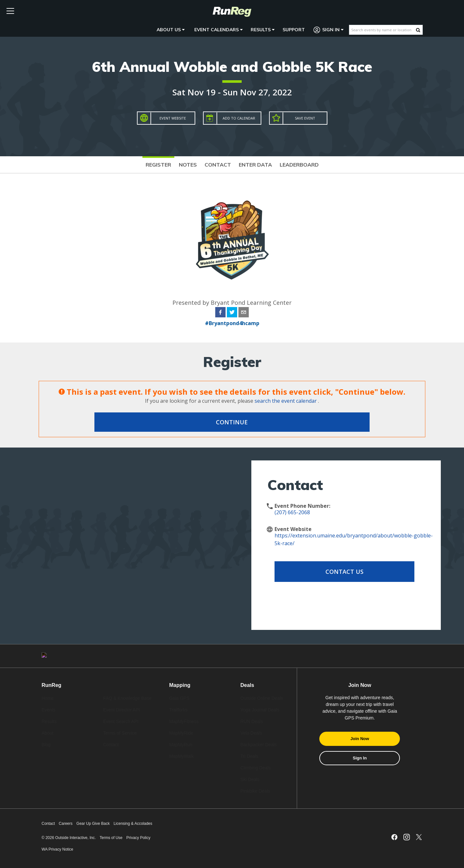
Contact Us (326, 572)
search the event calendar (286, 401)
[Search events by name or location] (383, 30)
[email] (244, 313)
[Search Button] (418, 30)
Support (294, 30)
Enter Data (255, 165)
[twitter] (232, 313)
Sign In (329, 30)
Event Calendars (218, 30)
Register (158, 165)
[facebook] (220, 313)
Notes (188, 165)
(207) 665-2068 (292, 512)
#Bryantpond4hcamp (232, 323)
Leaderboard (299, 165)
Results (263, 30)
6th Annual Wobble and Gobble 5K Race (232, 67)
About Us (171, 30)
